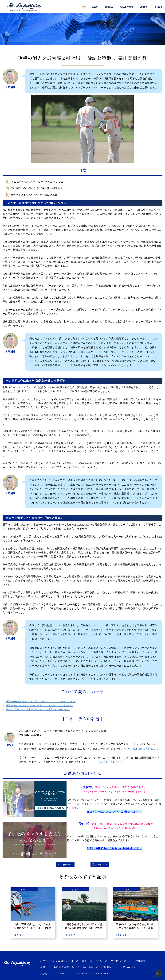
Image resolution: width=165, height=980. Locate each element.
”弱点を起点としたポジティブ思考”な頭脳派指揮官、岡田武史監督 (84, 928)
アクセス (45, 974)
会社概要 (88, 967)
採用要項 (107, 967)
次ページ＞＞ (100, 864)
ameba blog (102, 974)
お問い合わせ (128, 967)
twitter (63, 974)
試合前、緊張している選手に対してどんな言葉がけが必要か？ (38, 709)
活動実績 (140, 961)
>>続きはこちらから (111, 762)
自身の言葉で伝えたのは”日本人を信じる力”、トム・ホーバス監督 (32, 928)
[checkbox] (84, 182)
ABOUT (95, 7)
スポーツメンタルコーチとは (57, 961)
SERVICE (109, 7)
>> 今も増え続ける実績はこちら (142, 749)
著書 (43, 967)
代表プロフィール (92, 961)
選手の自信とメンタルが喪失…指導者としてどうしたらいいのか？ (40, 705)
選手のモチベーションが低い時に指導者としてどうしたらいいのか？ (41, 701)
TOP (84, 7)
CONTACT (144, 7)
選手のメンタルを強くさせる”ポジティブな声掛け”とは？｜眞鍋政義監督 (135, 928)
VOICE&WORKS (126, 7)
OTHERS (159, 7)
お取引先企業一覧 (64, 967)
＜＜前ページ (65, 864)
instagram (81, 974)
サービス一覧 (118, 961)
